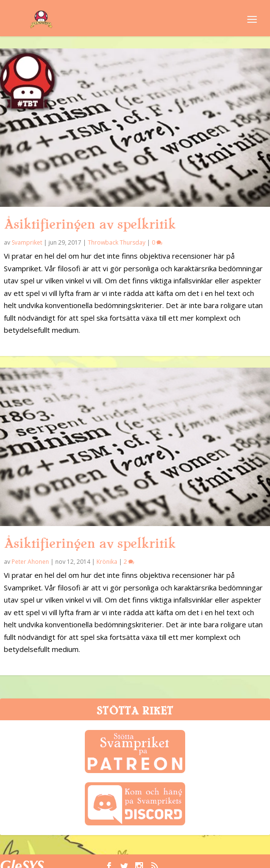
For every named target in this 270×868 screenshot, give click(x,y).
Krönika (107, 562)
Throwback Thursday (117, 242)
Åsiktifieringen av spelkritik (90, 224)
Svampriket (27, 242)
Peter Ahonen (30, 562)
